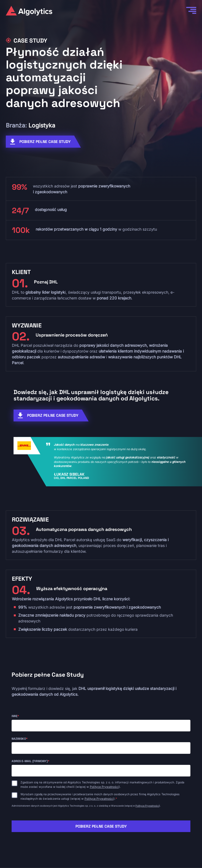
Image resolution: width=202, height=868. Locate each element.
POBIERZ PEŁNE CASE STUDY (45, 142)
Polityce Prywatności (104, 787)
